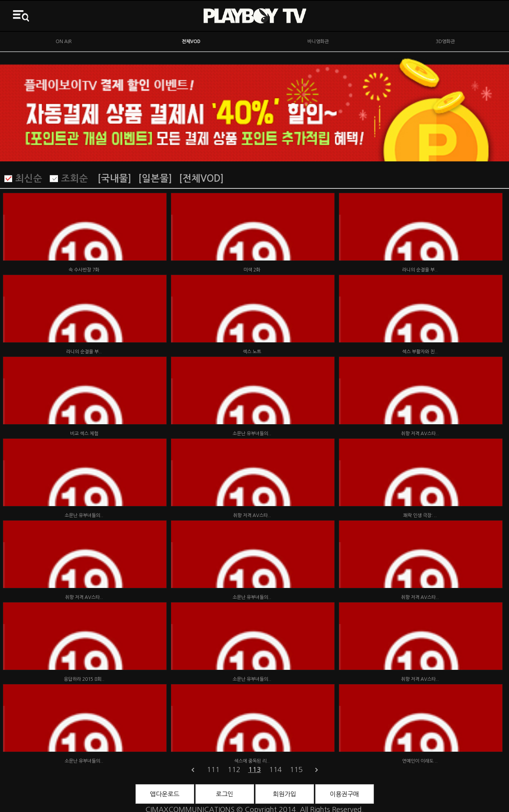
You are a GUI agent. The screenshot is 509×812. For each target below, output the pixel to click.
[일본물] (155, 179)
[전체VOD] (201, 179)
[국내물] (114, 179)
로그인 (225, 794)
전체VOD (191, 42)
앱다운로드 (165, 794)
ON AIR (64, 42)
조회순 (75, 179)
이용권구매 (344, 794)
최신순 (29, 179)
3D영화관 (445, 42)
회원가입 (285, 794)
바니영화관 (318, 42)
